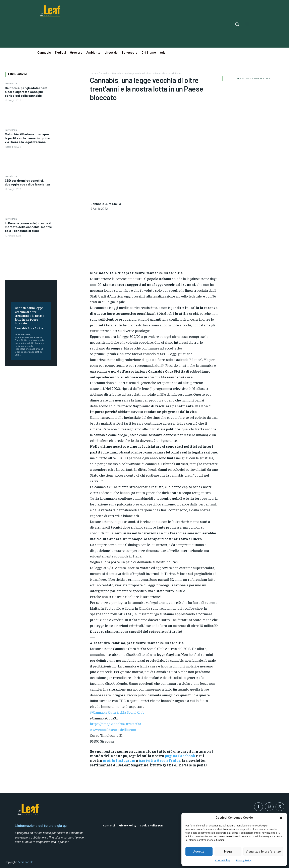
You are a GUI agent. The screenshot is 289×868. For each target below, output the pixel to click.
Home (93, 73)
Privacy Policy (244, 861)
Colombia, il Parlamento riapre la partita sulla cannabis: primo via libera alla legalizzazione (27, 138)
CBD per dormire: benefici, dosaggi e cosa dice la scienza (27, 182)
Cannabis (104, 73)
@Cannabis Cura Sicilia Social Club (117, 712)
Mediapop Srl (25, 862)
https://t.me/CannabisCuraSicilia (115, 724)
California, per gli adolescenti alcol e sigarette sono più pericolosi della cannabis (27, 92)
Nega (228, 852)
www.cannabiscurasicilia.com (113, 729)
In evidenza (11, 83)
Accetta (199, 852)
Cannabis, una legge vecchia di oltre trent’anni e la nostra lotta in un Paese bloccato (30, 315)
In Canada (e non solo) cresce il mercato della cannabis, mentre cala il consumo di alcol (28, 227)
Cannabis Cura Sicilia (29, 328)
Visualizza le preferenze (263, 852)
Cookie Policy (223, 861)
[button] (281, 818)
